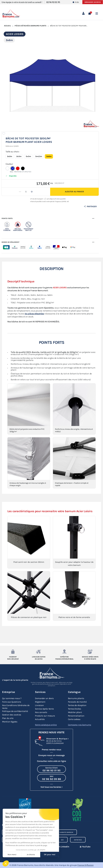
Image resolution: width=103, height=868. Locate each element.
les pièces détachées (34, 314)
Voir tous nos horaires (51, 787)
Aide (76, 2)
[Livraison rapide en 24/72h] (39, 652)
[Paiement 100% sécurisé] (13, 652)
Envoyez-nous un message (51, 755)
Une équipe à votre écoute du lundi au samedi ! (22, 2)
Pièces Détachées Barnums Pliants (30, 26)
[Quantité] (26, 192)
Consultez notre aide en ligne (51, 761)
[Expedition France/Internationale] (64, 652)
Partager (90, 206)
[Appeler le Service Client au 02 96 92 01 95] (51, 769)
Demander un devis (93, 2)
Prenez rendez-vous (51, 750)
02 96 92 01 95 (53, 2)
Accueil (7, 26)
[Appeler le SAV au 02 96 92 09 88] (51, 778)
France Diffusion (85, 865)
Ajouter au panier (74, 192)
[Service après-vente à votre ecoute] (90, 652)
